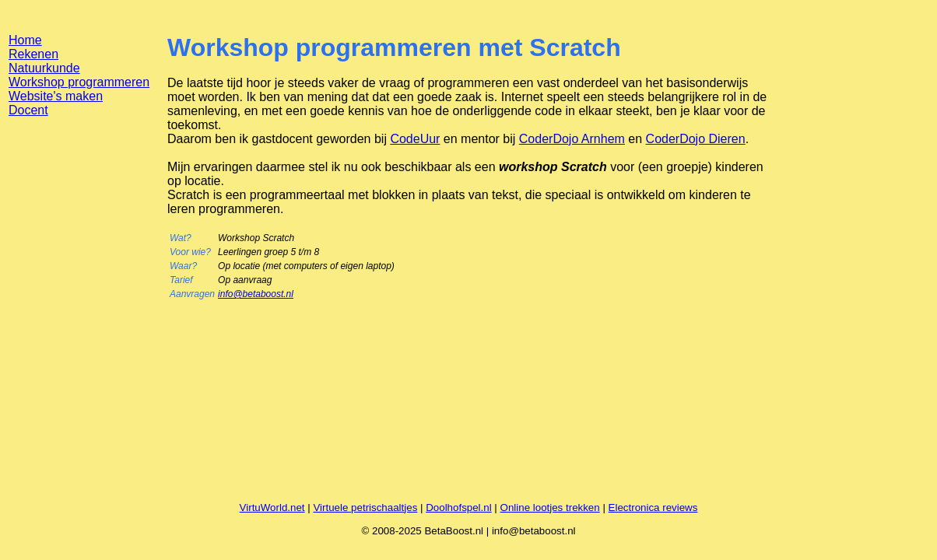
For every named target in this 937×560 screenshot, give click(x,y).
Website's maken (56, 96)
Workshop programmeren (79, 82)
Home (25, 40)
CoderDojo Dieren (696, 139)
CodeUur (415, 139)
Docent (28, 110)
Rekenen (33, 54)
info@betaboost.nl (256, 294)
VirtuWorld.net (272, 507)
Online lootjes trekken (550, 507)
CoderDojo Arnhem (572, 139)
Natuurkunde (44, 68)
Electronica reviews (653, 507)
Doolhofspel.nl (458, 507)
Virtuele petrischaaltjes (365, 507)
